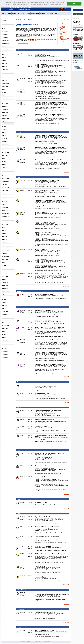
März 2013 (4, 274)
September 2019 (6, 49)
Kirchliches (63, 32)
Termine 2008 (5, 357)
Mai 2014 (4, 233)
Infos (9, 13)
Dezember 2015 (6, 179)
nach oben (67, 127)
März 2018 (4, 101)
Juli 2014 (4, 228)
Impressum (38, 642)
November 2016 (6, 147)
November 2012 (6, 285)
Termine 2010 (5, 352)
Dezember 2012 (6, 282)
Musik (62, 35)
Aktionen (62, 26)
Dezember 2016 (6, 144)
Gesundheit (50, 13)
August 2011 (5, 329)
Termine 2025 (5, 23)
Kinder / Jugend (64, 31)
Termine (57, 13)
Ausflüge (62, 27)
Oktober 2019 (5, 46)
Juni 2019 (4, 58)
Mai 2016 (4, 164)
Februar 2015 (5, 208)
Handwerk (43, 13)
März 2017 (4, 135)
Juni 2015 (4, 196)
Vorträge (62, 41)
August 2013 (5, 259)
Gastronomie (21, 13)
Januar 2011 (5, 349)
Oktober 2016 (5, 150)
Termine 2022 (5, 32)
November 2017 (6, 112)
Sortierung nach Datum (23, 43)
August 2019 (5, 52)
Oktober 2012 (5, 288)
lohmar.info (19, 19)
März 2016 (4, 170)
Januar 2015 (5, 210)
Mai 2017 (4, 130)
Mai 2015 (4, 199)
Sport (61, 37)
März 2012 (4, 308)
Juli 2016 (4, 159)
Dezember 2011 (6, 317)
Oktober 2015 (5, 184)
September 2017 (6, 118)
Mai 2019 (4, 61)
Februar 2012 (5, 311)
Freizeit (14, 13)
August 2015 (5, 190)
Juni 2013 (4, 265)
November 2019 (6, 43)
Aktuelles (4, 13)
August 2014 (5, 225)
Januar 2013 (5, 280)
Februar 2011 (5, 346)
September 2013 (6, 257)
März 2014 (4, 239)
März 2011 (4, 343)
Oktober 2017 (5, 115)
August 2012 (5, 294)
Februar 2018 (5, 104)
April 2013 (4, 271)
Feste (61, 29)
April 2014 (4, 236)
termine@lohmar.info (35, 40)
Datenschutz (48, 642)
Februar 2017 (5, 138)
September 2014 (6, 222)
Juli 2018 (4, 89)
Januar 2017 (5, 141)
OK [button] (74, 4)
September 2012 (6, 291)
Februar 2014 (5, 242)
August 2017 (5, 121)
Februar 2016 (5, 173)
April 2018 (4, 98)
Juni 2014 (4, 231)
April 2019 (4, 63)
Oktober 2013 (5, 254)
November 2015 (6, 182)
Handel (28, 13)
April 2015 (4, 202)
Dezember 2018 (6, 75)
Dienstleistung (35, 13)
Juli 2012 (4, 297)
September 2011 (6, 326)
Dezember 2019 (6, 40)
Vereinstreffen (64, 40)
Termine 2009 (5, 355)
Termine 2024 (5, 26)
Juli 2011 (4, 331)
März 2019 (4, 66)
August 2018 (5, 86)
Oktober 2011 (5, 323)
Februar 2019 (5, 69)
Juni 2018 (4, 92)
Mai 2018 (4, 95)
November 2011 (6, 320)
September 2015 (6, 187)
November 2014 (6, 216)
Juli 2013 (4, 262)
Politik (62, 36)
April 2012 (4, 306)
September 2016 (6, 153)
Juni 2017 (4, 127)
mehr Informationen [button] (57, 5)
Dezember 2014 (6, 213)
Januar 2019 (5, 72)
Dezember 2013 (6, 248)
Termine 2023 (5, 29)
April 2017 (4, 133)
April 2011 (4, 340)
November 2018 (6, 78)
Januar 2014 (5, 245)
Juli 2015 (4, 193)
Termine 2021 (5, 35)
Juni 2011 (4, 334)
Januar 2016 (5, 176)
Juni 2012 (4, 300)
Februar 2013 (5, 277)
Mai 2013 (4, 268)
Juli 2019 (4, 55)
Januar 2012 (5, 314)
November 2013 (6, 251)
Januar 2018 (5, 107)
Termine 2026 (5, 20)
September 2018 (6, 84)
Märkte (62, 34)
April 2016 (4, 167)
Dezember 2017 (6, 110)
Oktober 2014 (5, 219)
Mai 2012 (4, 303)
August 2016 (5, 156)
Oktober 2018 (5, 81)
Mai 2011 (4, 337)
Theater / (65, 38)
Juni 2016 (4, 161)
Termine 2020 (5, 37)
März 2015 (4, 205)
